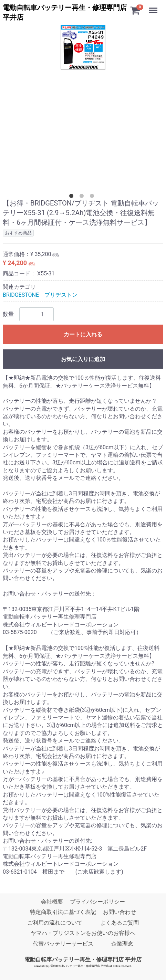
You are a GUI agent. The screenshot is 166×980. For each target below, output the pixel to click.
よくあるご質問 (120, 923)
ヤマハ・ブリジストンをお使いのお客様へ (83, 933)
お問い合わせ (120, 912)
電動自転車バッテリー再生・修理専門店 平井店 (83, 960)
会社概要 (52, 902)
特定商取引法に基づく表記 (63, 912)
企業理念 (122, 944)
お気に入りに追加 (83, 359)
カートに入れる (83, 334)
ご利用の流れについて (55, 923)
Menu (154, 7)
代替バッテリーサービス (63, 944)
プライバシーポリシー (97, 902)
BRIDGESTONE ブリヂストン (40, 295)
